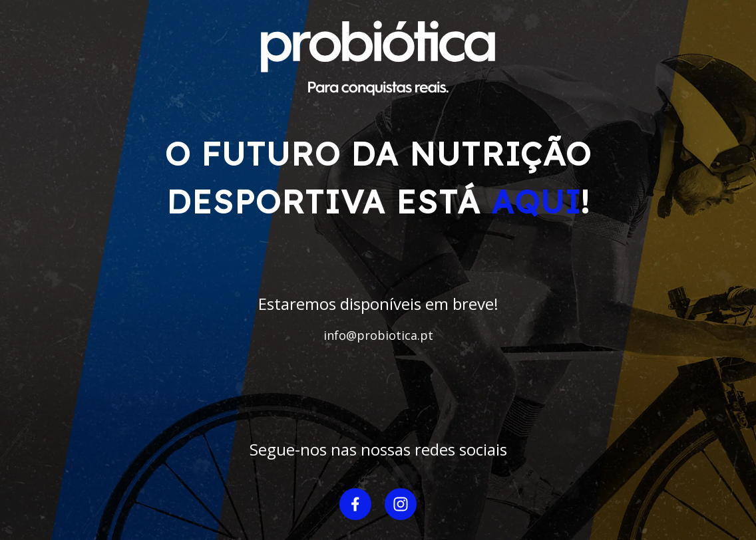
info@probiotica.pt (378, 335)
